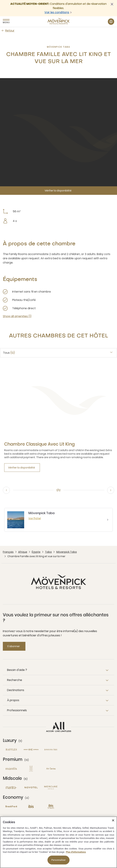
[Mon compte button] (111, 22)
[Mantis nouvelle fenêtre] (11, 769)
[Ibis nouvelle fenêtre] (31, 806)
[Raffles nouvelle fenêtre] (11, 750)
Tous (9, 353)
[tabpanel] (59, 422)
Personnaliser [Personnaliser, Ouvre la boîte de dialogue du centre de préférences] (59, 860)
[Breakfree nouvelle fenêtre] (11, 806)
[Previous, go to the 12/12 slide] (6, 490)
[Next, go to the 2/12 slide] (111, 490)
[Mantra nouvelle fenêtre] (11, 788)
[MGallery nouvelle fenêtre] (31, 769)
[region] (59, 842)
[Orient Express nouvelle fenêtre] (31, 750)
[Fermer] (113, 820)
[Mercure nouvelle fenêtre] (51, 788)
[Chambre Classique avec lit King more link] (39, 444)
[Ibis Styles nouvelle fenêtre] (51, 806)
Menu (6, 22)
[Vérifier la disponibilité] (59, 191)
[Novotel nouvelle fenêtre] (31, 788)
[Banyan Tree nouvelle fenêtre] (51, 750)
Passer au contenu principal (0, 0)
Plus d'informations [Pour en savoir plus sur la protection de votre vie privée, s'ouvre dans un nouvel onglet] (76, 852)
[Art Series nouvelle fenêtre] (51, 769)
